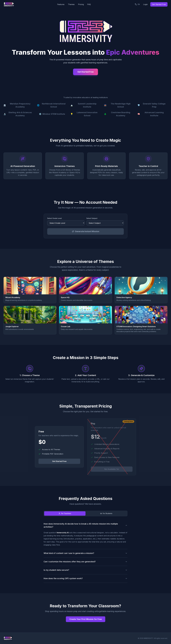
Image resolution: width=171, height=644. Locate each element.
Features (61, 4)
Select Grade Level (54, 219)
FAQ (89, 4)
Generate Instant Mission (86, 232)
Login (145, 4)
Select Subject (92, 219)
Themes (71, 4)
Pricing (81, 4)
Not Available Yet (112, 470)
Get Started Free (159, 4)
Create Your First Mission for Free (86, 620)
